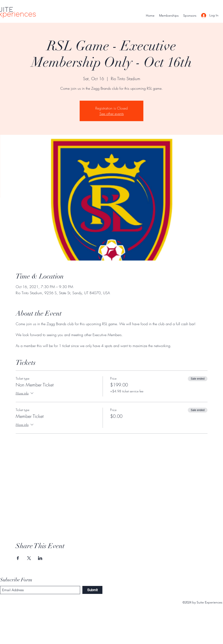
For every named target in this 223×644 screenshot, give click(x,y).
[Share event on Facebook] (18, 558)
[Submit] (92, 590)
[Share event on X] (29, 558)
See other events (112, 114)
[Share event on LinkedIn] (40, 558)
